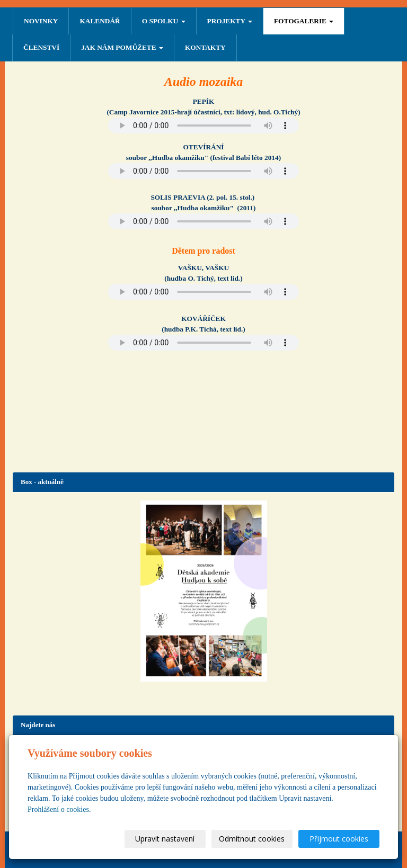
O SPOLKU (164, 21)
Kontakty (205, 47)
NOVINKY (41, 21)
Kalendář (100, 21)
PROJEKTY (230, 21)
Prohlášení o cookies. (59, 809)
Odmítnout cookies (252, 839)
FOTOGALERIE (304, 21)
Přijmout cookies (339, 839)
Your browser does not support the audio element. (203, 126)
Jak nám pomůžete (122, 47)
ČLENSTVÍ (41, 47)
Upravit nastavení (165, 839)
